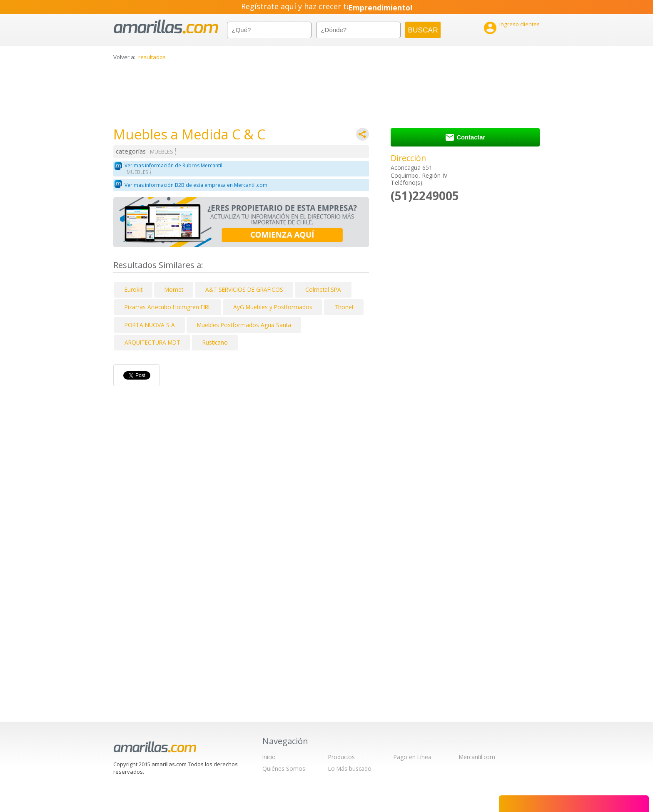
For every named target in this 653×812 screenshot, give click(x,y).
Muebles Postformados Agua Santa (244, 325)
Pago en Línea (412, 757)
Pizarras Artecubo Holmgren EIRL (168, 307)
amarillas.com (166, 27)
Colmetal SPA (323, 289)
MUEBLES (162, 152)
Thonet (344, 307)
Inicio (269, 757)
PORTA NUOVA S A (150, 325)
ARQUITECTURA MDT (152, 342)
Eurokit (133, 289)
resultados (152, 57)
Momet (174, 289)
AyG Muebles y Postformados (273, 307)
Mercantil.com (477, 757)
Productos (341, 757)
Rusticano (215, 342)
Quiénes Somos (284, 769)
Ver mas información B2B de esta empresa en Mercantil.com (196, 185)
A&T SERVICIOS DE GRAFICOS (244, 289)
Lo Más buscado (350, 769)
